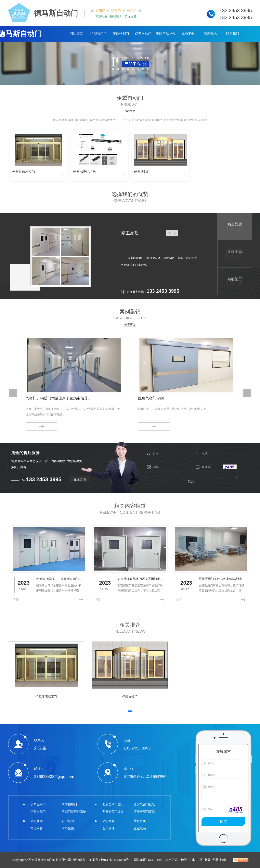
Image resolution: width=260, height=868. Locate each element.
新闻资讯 (210, 34)
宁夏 (215, 860)
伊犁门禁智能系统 (74, 812)
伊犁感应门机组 (84, 172)
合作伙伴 (108, 828)
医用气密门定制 (151, 398)
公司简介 (108, 821)
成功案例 (188, 34)
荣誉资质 (140, 821)
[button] (13, 393)
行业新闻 (68, 821)
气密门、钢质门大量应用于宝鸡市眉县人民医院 (58, 398)
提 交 (223, 821)
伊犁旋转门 (142, 172)
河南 (223, 860)
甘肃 (192, 860)
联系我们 (233, 34)
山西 (200, 860)
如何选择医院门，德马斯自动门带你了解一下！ (60, 579)
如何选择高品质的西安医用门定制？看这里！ (141, 579)
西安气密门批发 (144, 804)
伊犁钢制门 (121, 34)
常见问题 (37, 828)
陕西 (184, 860)
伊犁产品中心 (166, 34)
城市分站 (172, 860)
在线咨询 (80, 479)
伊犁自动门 (143, 34)
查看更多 (130, 111)
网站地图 (140, 860)
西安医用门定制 (144, 812)
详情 (16, 599)
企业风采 (140, 828)
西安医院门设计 (113, 812)
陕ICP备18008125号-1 (116, 860)
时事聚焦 (68, 828)
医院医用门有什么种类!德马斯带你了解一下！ (222, 579)
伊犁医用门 (99, 34)
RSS (152, 860)
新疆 (208, 860)
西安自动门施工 (113, 804)
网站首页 (76, 34)
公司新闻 (37, 821)
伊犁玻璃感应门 (24, 172)
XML (160, 860)
